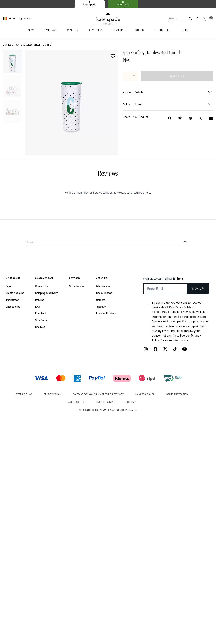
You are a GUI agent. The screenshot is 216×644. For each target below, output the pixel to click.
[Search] (174, 18)
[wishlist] (113, 56)
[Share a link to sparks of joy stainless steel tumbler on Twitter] (201, 118)
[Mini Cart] (211, 18)
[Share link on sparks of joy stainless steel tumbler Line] (180, 118)
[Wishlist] (197, 19)
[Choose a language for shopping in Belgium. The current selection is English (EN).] (10, 19)
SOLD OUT (177, 76)
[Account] (204, 19)
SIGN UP (198, 289)
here (148, 193)
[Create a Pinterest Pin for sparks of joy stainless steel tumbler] (190, 118)
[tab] (90, 4)
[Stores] (25, 19)
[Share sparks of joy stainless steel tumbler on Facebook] (170, 118)
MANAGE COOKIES (145, 394)
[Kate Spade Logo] (108, 19)
